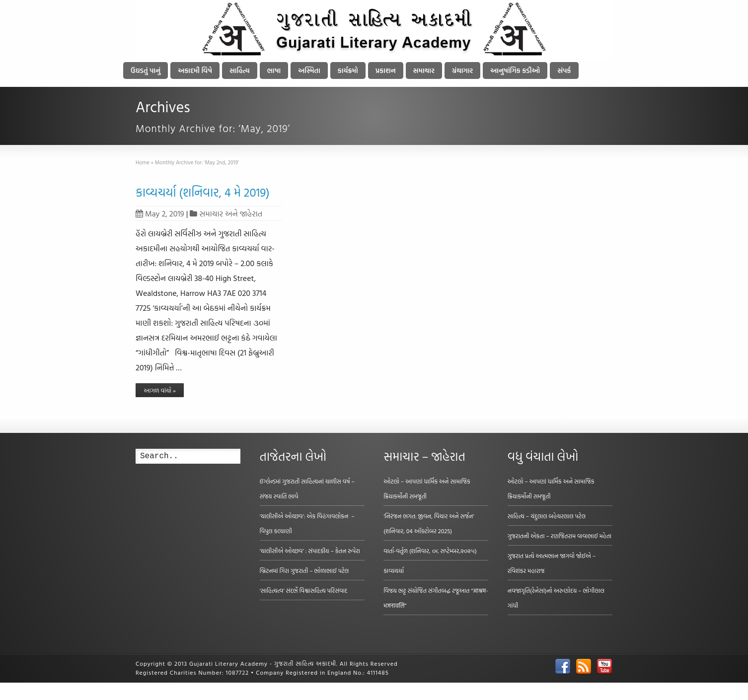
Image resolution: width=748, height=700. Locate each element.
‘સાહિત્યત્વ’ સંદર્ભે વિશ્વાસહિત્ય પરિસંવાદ (304, 590)
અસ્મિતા (309, 70)
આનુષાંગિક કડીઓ (515, 70)
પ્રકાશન (386, 70)
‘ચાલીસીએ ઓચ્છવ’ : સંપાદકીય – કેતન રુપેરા (310, 551)
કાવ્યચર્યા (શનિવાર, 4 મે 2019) (203, 192)
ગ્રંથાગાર (462, 70)
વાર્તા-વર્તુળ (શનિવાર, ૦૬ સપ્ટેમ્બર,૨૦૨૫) (430, 551)
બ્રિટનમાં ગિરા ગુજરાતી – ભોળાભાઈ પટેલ (304, 570)
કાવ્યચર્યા (394, 570)
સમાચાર (424, 70)
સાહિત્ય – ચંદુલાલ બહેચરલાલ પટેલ (547, 516)
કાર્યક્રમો (348, 70)
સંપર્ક (564, 70)
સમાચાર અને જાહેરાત (231, 213)
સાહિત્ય (240, 70)
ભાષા (274, 70)
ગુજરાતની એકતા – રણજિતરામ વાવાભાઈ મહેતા (560, 536)
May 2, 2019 (160, 213)
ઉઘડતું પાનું (146, 70)
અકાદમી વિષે (195, 70)
